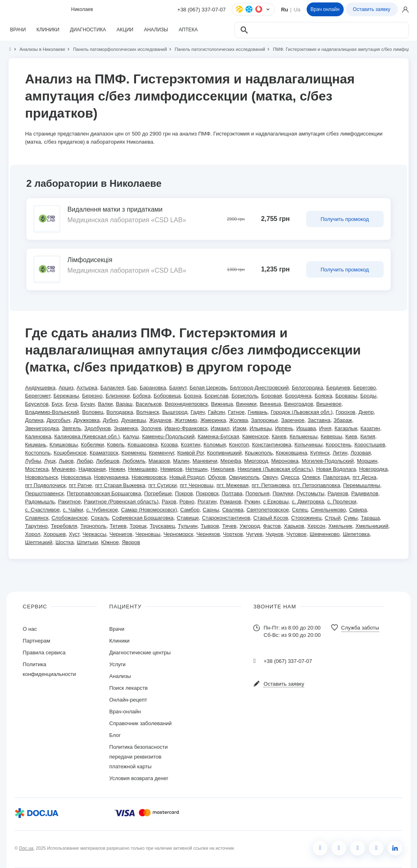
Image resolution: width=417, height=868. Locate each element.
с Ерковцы (276, 502)
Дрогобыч (58, 420)
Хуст (74, 534)
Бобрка (142, 396)
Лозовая (361, 453)
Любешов (108, 461)
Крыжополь (259, 453)
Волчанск (147, 412)
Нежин (117, 469)
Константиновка (272, 445)
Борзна (192, 396)
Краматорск (104, 453)
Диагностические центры (140, 653)
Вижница (222, 404)
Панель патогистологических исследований (216, 49)
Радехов (338, 493)
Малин (181, 461)
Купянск (320, 453)
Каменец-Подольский (168, 436)
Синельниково (328, 510)
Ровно (187, 502)
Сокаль (100, 518)
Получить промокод (345, 219)
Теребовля (64, 526)
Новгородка (373, 469)
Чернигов (121, 534)
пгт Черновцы (197, 485)
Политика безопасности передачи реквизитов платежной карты (138, 757)
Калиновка (38, 436)
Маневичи (205, 461)
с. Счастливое (42, 510)
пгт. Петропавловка (316, 485)
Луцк (50, 461)
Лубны (33, 461)
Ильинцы (261, 428)
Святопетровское (268, 510)
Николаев (222, 469)
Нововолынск (41, 477)
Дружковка (86, 420)
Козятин (191, 445)
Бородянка (298, 396)
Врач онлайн (325, 9)
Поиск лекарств (128, 688)
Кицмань (35, 445)
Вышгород (175, 412)
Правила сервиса (44, 653)
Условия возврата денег (139, 778)
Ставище (188, 518)
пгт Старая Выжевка (120, 485)
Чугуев (254, 534)
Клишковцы (64, 445)
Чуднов (274, 534)
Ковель (116, 445)
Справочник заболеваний (140, 723)
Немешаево (143, 469)
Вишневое (329, 404)
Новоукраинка (111, 477)
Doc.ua (26, 848)
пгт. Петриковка (271, 485)
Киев (351, 436)
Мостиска (37, 469)
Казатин (370, 428)
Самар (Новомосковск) (149, 510)
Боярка (324, 396)
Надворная (92, 469)
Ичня (325, 428)
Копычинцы (308, 445)
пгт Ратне (80, 485)
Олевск (311, 477)
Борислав (216, 396)
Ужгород (250, 526)
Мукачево (64, 469)
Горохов (345, 412)
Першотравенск (44, 493)
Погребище (158, 493)
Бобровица (167, 396)
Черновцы (148, 534)
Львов (66, 461)
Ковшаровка (143, 445)
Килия (368, 436)
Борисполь (245, 396)
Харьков (294, 526)
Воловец (93, 412)
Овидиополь (244, 477)
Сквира (358, 510)
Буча (71, 404)
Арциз (66, 388)
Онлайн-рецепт (128, 700)
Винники (247, 404)
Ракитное (69, 502)
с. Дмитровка (308, 502)
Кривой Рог (190, 453)
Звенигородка (42, 428)
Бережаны (66, 396)
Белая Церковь (208, 388)
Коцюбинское (70, 453)
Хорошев (55, 534)
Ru (284, 10)
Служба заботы (360, 628)
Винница (270, 404)
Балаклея (112, 388)
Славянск (36, 518)
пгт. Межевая (233, 485)
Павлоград (336, 477)
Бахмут (178, 388)
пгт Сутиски (162, 485)
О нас (30, 629)
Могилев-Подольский (328, 461)
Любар (85, 461)
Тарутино (36, 526)
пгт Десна (364, 477)
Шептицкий (38, 542)
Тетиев (118, 526)
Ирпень (284, 428)
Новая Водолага (336, 469)
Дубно (110, 420)
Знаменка (126, 428)
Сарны (211, 510)
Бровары (346, 396)
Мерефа (231, 461)
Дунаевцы (134, 420)
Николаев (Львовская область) (275, 469)
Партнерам (36, 641)
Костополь (38, 453)
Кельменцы (304, 436)
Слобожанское (69, 518)
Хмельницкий (372, 526)
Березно (92, 396)
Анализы (120, 676)
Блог (115, 735)
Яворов (131, 542)
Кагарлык (346, 428)
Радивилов (364, 493)
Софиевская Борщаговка (143, 518)
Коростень (339, 445)
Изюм (239, 428)
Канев (279, 436)
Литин (340, 453)
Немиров (171, 469)
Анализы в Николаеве (39, 49)
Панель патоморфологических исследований (116, 49)
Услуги (117, 664)
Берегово (364, 388)
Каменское (256, 436)
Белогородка (308, 388)
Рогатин (207, 502)
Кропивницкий (224, 453)
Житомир (186, 420)
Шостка (65, 542)
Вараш (124, 404)
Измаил (220, 428)
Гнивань (258, 412)
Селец (300, 510)
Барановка (153, 388)
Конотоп (239, 445)
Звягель (71, 428)
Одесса (290, 477)
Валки (105, 404)
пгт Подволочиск (45, 485)
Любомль (134, 461)
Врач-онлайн (125, 712)
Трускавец (162, 526)
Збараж (343, 420)
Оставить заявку (372, 9)
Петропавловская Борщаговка (104, 493)
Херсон (316, 526)
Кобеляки (92, 445)
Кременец (134, 453)
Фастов (272, 526)
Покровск (207, 493)
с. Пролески (342, 502)
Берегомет (37, 396)
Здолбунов (98, 428)
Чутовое (296, 534)
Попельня (258, 493)
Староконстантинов (226, 518)
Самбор (190, 510)
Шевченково (325, 534)
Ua (297, 10)
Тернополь (93, 526)
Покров (184, 493)
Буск (57, 404)
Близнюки (117, 396)
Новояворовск (149, 477)
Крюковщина (291, 453)
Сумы (351, 518)
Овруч (270, 477)
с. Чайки (73, 510)
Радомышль (40, 502)
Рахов (169, 502)
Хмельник (340, 526)
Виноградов (299, 404)
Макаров (159, 461)
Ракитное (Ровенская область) (121, 502)
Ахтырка (87, 388)
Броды (369, 396)
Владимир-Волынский (52, 412)
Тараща (370, 518)
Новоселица (76, 477)
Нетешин (197, 469)
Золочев (151, 428)
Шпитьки (88, 542)
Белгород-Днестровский (259, 388)
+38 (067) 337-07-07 (201, 10)
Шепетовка (356, 534)
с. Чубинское (102, 510)
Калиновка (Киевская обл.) (87, 436)
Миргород (256, 461)
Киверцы (332, 436)
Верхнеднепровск (187, 404)
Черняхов (208, 534)
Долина (34, 420)
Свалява (233, 510)
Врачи (117, 629)
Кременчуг (162, 453)
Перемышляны (362, 485)
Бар (132, 388)
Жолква (239, 420)
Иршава (306, 428)
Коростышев (370, 445)
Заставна (319, 420)
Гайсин (216, 412)
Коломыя (215, 445)
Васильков (149, 404)
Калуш (131, 436)
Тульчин (188, 526)
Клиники (119, 641)
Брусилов (37, 404)
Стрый (333, 518)
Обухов (217, 477)
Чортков (233, 534)
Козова (169, 445)
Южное (110, 542)
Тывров (210, 526)
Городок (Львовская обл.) (302, 412)
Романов (231, 502)
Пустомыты (311, 493)
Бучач (88, 404)
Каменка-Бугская (218, 436)
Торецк (138, 526)
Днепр (366, 412)
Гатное (236, 412)
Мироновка (285, 461)
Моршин (367, 461)
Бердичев (338, 388)
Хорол (33, 534)
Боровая (271, 396)
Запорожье (264, 420)
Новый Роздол (187, 477)
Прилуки (283, 493)
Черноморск (178, 534)
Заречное (293, 420)
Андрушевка (40, 388)
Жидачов (160, 420)
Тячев (229, 526)
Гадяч (198, 412)
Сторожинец (306, 518)
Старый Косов (271, 518)
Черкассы (94, 534)
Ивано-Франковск (186, 428)
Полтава (232, 493)
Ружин (252, 502)
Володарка (120, 412)
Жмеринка (213, 420)
